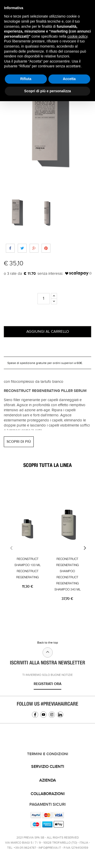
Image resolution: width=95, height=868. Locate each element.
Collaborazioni (48, 794)
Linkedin (60, 715)
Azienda (48, 780)
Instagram (52, 715)
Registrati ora (48, 684)
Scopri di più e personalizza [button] (47, 91)
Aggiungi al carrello (48, 332)
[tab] (48, 767)
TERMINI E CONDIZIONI (48, 754)
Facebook (35, 715)
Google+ (34, 248)
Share (10, 248)
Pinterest (46, 248)
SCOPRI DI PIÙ (19, 442)
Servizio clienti (48, 767)
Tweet (22, 248)
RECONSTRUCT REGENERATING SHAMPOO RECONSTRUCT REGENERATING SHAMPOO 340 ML (68, 574)
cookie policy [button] (77, 36)
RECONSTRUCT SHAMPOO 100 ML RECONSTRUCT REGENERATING (27, 568)
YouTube (43, 715)
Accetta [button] (69, 79)
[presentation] (11, 548)
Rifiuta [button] (26, 79)
